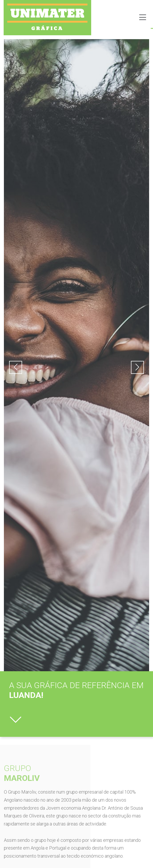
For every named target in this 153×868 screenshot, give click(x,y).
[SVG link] (47, 17)
